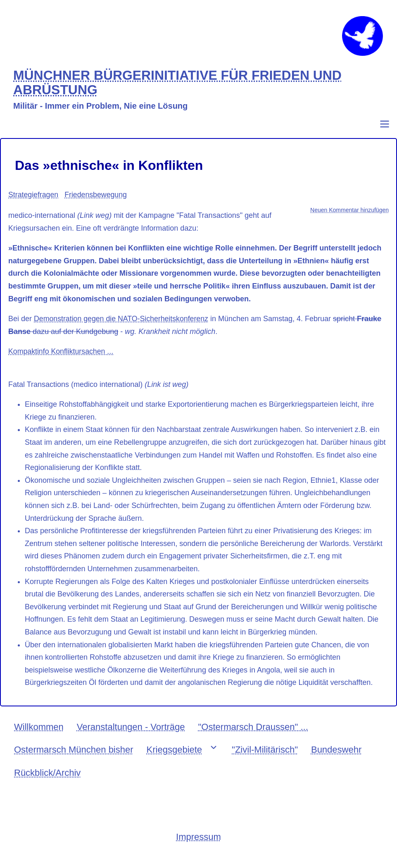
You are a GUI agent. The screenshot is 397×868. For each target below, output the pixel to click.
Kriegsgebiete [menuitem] (175, 755)
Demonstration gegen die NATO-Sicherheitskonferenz (122, 324)
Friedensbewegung (97, 200)
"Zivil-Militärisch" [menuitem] (265, 755)
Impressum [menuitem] (198, 842)
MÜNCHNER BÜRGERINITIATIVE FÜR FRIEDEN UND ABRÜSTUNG (180, 88)
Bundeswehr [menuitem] (336, 755)
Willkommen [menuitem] (39, 732)
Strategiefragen (34, 200)
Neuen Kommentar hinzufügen (349, 215)
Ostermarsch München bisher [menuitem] (74, 755)
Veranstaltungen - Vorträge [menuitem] (131, 732)
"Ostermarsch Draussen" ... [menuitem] (253, 732)
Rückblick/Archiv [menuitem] (47, 778)
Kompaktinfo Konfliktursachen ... (62, 357)
